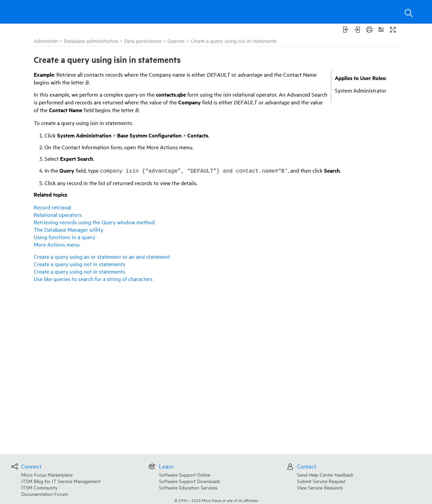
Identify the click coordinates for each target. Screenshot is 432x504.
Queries (176, 41)
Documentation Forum (45, 494)
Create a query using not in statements (79, 264)
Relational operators (58, 215)
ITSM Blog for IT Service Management (61, 481)
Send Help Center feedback (325, 474)
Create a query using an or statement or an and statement (102, 256)
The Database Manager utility (69, 229)
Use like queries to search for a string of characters (93, 279)
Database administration (91, 41)
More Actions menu (57, 244)
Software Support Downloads (190, 481)
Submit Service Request (321, 481)
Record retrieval (52, 207)
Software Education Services (188, 487)
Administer (46, 41)
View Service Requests (320, 487)
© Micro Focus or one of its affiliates (216, 500)
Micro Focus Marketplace (47, 474)
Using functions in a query (64, 237)
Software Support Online (185, 474)
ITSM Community (39, 487)
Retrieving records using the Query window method (94, 222)
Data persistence (143, 41)
